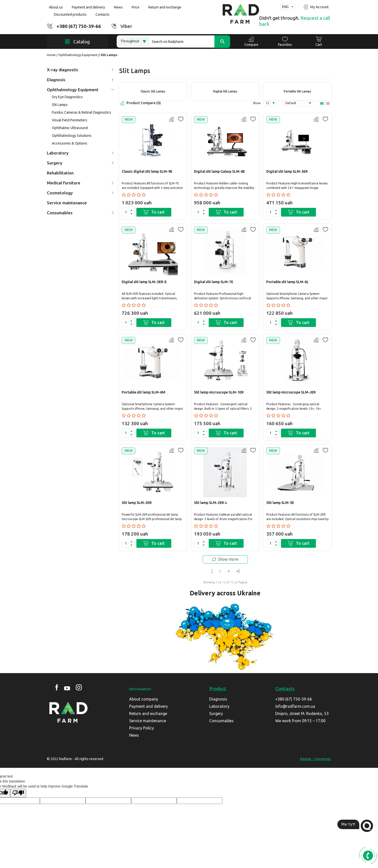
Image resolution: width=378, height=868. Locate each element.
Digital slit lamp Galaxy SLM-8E (219, 171)
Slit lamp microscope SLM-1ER (219, 392)
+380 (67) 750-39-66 (79, 26)
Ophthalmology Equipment (78, 55)
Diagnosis (80, 80)
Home (51, 55)
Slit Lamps (60, 105)
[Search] (190, 41)
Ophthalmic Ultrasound (70, 128)
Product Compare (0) (140, 103)
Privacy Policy (142, 728)
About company (144, 699)
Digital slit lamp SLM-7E (214, 282)
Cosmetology (80, 193)
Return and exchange (165, 7)
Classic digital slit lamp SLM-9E (147, 171)
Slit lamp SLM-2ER (137, 503)
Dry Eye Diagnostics (67, 97)
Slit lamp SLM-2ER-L (211, 503)
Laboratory (80, 153)
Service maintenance (67, 203)
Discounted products (70, 14)
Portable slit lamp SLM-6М (143, 392)
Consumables (80, 213)
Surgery (80, 163)
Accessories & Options (70, 143)
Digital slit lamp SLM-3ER (287, 171)
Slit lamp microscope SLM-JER (291, 392)
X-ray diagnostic (80, 70)
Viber (126, 26)
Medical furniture (80, 183)
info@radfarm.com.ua (295, 706)
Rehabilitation (60, 173)
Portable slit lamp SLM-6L (287, 282)
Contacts (102, 14)
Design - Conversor (316, 759)
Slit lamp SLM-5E (280, 503)
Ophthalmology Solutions (72, 136)
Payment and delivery (88, 7)
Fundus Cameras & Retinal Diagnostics (82, 112)
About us (56, 7)
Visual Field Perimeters (70, 120)
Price (136, 7)
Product (218, 689)
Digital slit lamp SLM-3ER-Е (144, 282)
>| (238, 571)
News (118, 7)
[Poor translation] (18, 793)
